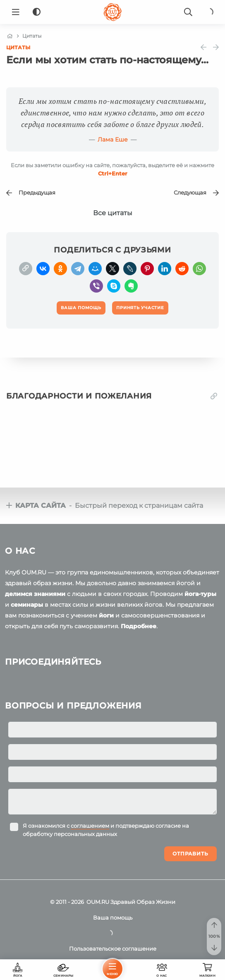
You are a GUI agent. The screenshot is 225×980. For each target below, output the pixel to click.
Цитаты (18, 47)
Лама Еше (113, 139)
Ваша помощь (113, 918)
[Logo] (112, 12)
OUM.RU (98, 902)
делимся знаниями (35, 594)
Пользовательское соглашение (113, 949)
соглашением (90, 826)
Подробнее (139, 626)
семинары (27, 605)
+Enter (113, 173)
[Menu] (16, 12)
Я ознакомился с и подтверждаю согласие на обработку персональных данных (106, 830)
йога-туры (200, 594)
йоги (106, 615)
